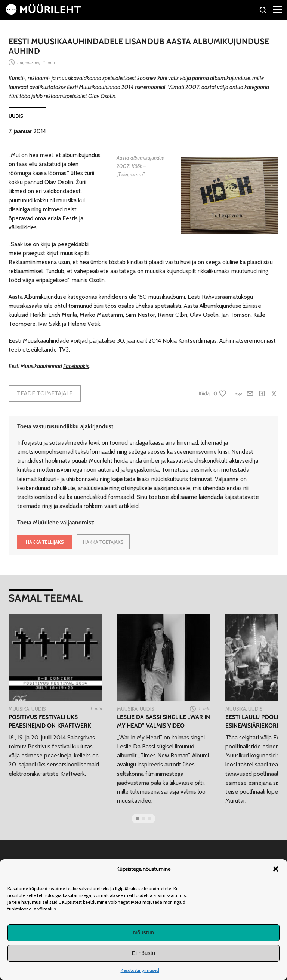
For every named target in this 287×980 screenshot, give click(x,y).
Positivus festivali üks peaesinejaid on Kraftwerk (50, 721)
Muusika (19, 709)
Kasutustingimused (140, 970)
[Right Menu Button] (277, 9)
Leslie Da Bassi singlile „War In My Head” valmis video (163, 721)
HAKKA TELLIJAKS (45, 542)
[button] (276, 869)
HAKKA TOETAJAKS (103, 542)
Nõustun (143, 932)
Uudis (16, 116)
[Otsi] (263, 11)
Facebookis (76, 366)
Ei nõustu (144, 953)
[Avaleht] (43, 13)
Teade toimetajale (45, 393)
